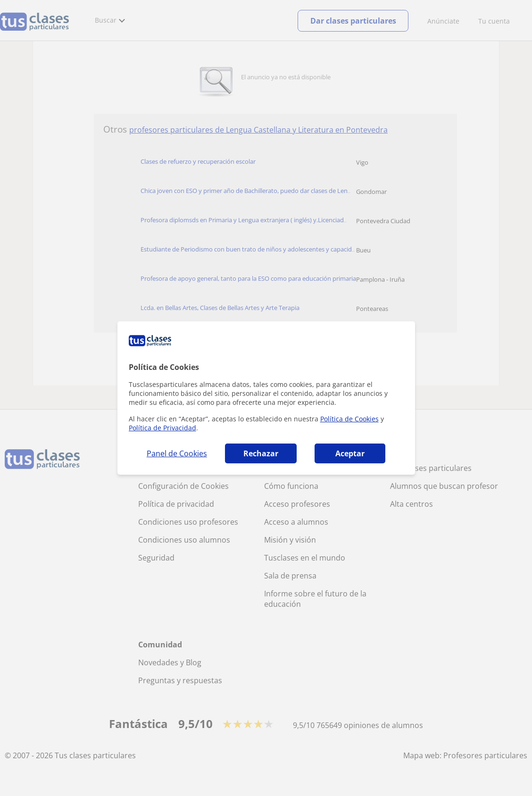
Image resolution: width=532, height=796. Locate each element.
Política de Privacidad (162, 428)
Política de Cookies (349, 419)
